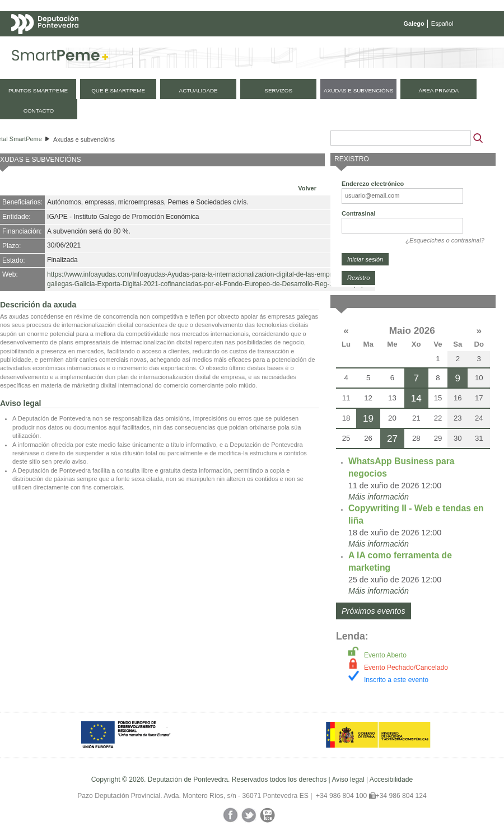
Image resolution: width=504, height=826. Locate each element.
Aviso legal (348, 780)
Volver (307, 188)
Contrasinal (359, 213)
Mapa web (122, 46)
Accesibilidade (391, 780)
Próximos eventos (374, 611)
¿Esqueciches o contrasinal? (445, 240)
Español (442, 24)
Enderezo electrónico (373, 184)
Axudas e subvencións (84, 139)
